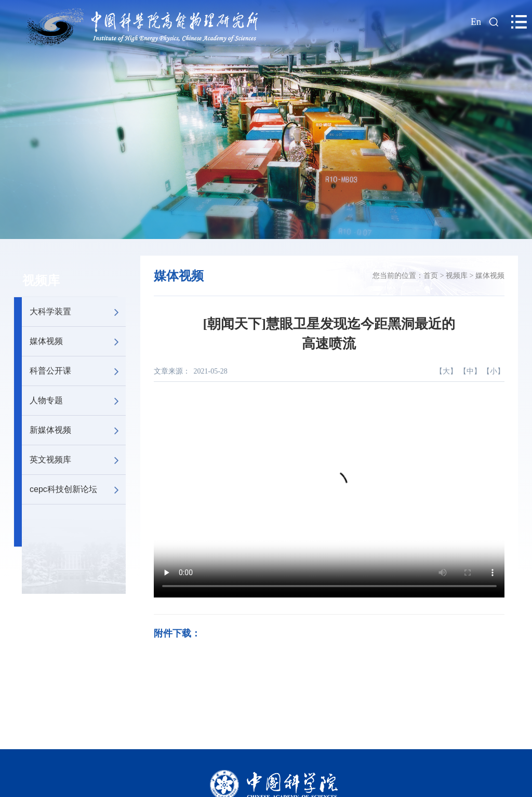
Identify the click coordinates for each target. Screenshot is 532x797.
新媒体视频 (78, 430)
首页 (431, 276)
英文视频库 (78, 460)
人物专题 (78, 401)
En (476, 22)
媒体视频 (78, 341)
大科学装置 (78, 312)
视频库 (41, 281)
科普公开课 (78, 371)
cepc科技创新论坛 (78, 489)
